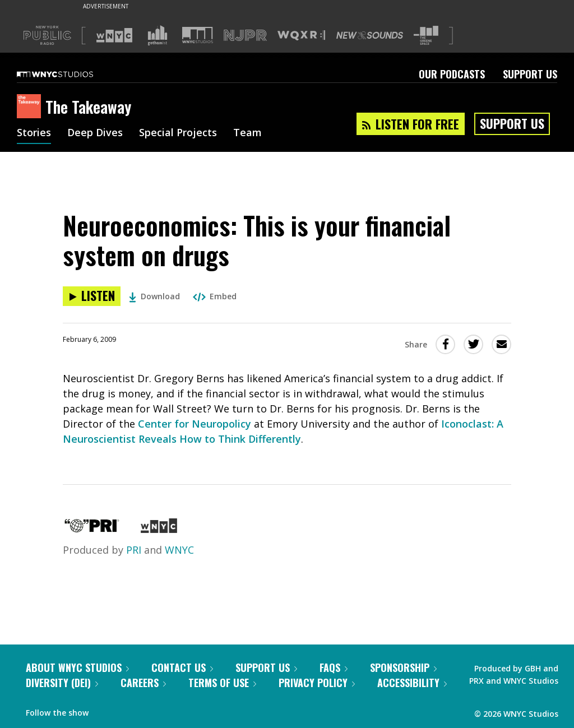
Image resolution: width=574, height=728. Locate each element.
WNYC (179, 550)
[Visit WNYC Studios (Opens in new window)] (198, 35)
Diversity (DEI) (62, 683)
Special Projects (178, 133)
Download (154, 296)
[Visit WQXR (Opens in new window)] (301, 36)
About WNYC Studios (77, 667)
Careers (143, 683)
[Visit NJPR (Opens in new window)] (245, 36)
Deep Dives (95, 133)
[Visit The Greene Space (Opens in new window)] (426, 36)
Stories (34, 133)
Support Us (530, 74)
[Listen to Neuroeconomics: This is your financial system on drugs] (92, 296)
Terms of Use (222, 683)
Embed (215, 296)
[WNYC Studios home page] (69, 74)
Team (247, 133)
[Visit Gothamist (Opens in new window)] (158, 35)
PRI (134, 550)
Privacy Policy (317, 683)
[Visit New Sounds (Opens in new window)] (370, 35)
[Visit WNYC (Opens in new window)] (114, 35)
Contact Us (182, 667)
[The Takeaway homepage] (31, 107)
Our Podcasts (452, 74)
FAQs (334, 667)
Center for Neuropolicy (195, 424)
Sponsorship (403, 667)
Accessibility (412, 683)
